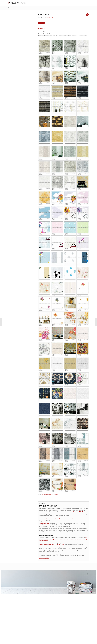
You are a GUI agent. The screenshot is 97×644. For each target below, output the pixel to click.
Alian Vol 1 (53, 545)
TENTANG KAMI (40, 577)
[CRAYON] (96, 322)
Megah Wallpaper (49, 506)
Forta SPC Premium (44, 541)
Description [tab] (41, 500)
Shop (9, 8)
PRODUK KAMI (40, 582)
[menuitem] (50, 3)
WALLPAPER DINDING (46, 494)
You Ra (76, 539)
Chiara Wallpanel (82, 539)
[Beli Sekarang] (42, 23)
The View (41, 545)
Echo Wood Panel (64, 539)
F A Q (38, 580)
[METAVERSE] (1, 322)
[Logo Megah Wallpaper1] (17, 3)
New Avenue (71, 539)
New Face (58, 545)
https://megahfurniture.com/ (45, 559)
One (50, 539)
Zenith (86, 543)
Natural (63, 545)
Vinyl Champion (55, 539)
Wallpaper (71, 518)
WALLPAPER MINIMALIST (54, 494)
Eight (48, 539)
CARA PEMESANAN (41, 579)
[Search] (88, 3)
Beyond (44, 539)
